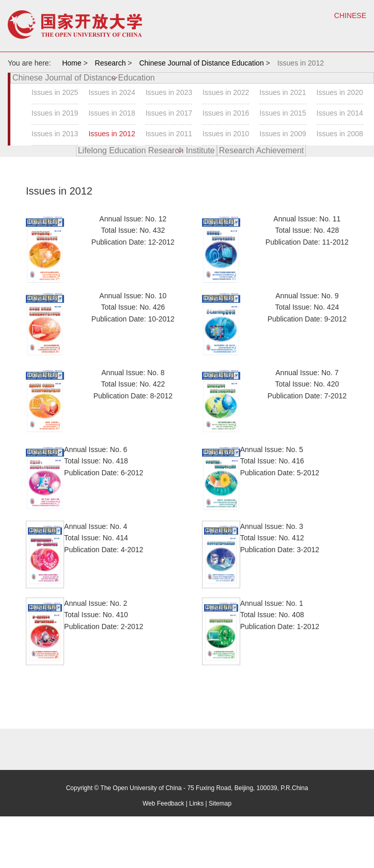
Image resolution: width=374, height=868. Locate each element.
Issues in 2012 (112, 134)
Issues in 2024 (112, 92)
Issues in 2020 (340, 92)
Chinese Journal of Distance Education (84, 78)
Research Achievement (262, 150)
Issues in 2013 (55, 134)
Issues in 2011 (169, 134)
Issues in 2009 (283, 134)
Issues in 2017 (169, 113)
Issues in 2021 (283, 92)
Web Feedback (163, 803)
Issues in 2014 (340, 113)
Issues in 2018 (112, 113)
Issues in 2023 (169, 92)
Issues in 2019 (55, 113)
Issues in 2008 (340, 134)
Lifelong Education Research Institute (146, 150)
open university (75, 25)
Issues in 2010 (226, 134)
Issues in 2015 (283, 113)
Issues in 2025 (55, 92)
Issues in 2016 (226, 113)
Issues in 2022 (226, 92)
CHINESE (350, 15)
